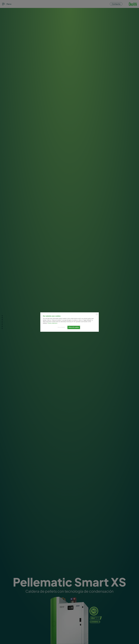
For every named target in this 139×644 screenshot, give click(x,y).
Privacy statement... (53, 323)
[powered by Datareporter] (97, 315)
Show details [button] (61, 327)
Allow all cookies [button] (74, 327)
